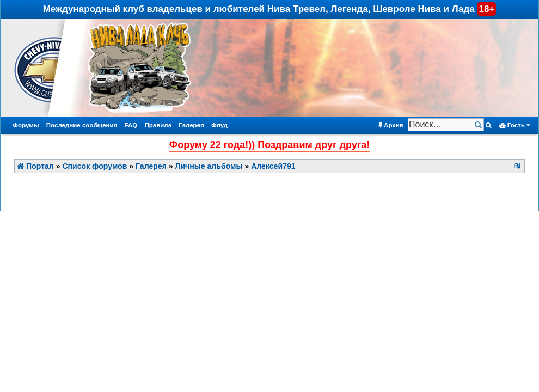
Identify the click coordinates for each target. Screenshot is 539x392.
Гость (515, 125)
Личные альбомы (209, 166)
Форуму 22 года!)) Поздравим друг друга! (269, 145)
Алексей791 (273, 166)
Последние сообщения (82, 125)
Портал (35, 166)
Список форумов (94, 166)
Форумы (26, 125)
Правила (158, 125)
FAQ (131, 125)
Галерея (191, 125)
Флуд (219, 125)
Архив (391, 125)
